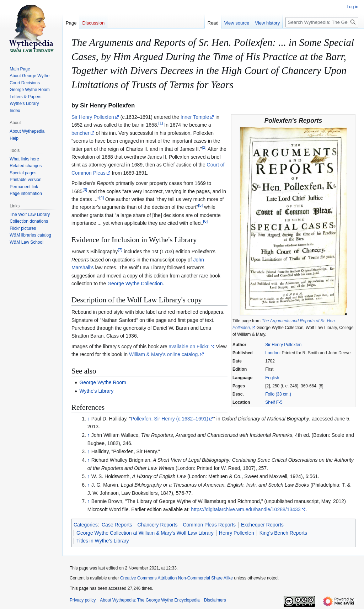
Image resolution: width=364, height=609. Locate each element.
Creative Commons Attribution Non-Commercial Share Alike (176, 578)
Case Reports (117, 525)
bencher (81, 133)
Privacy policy (83, 600)
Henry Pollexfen (237, 533)
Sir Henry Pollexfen (283, 345)
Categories (86, 525)
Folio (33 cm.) (278, 394)
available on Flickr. (189, 346)
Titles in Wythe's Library (103, 541)
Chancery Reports (158, 525)
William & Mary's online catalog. (164, 354)
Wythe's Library (96, 391)
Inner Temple (195, 117)
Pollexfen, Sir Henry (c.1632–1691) (170, 419)
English (272, 378)
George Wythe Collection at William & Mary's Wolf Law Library (145, 533)
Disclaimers (215, 600)
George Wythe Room (103, 382)
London (272, 353)
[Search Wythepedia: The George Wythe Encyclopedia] (322, 22)
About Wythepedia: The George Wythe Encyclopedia (150, 600)
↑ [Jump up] (89, 419)
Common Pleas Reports (209, 525)
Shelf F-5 (274, 402)
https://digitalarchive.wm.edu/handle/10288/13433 (246, 509)
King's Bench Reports (283, 533)
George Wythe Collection (135, 284)
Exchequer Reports (262, 525)
